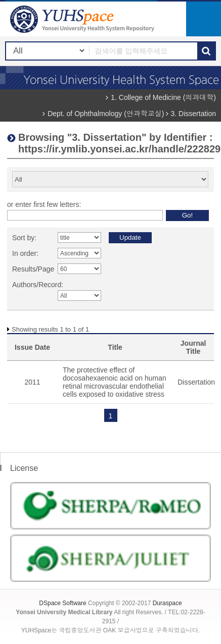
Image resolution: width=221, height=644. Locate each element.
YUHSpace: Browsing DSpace (83, 19)
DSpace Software (62, 603)
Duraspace (167, 603)
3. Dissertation (193, 114)
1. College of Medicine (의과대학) (163, 97)
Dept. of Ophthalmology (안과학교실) (106, 114)
